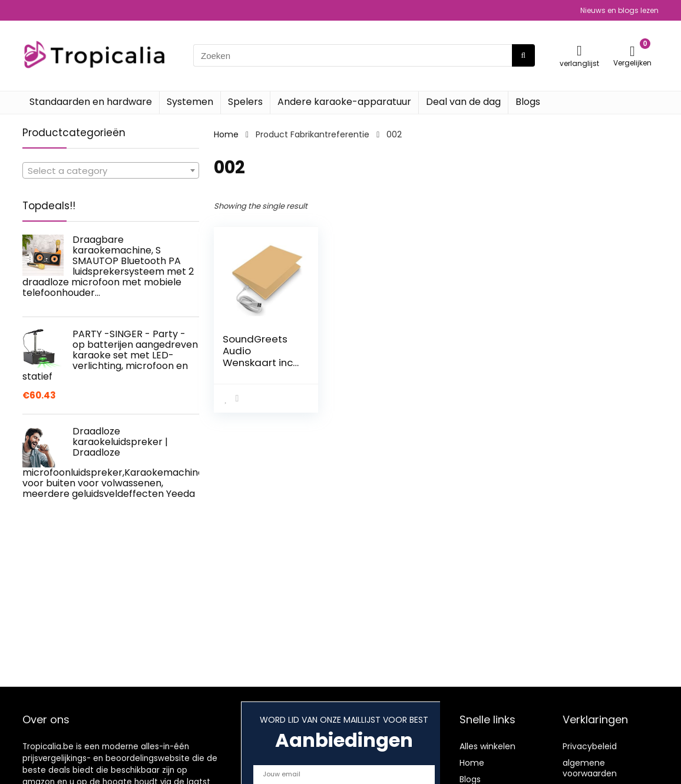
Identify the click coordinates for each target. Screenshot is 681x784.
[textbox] (111, 171)
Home (226, 134)
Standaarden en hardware (91, 102)
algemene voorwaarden (590, 768)
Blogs (528, 102)
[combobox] (111, 170)
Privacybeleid (590, 746)
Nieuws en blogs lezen (619, 10)
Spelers (245, 102)
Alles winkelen (487, 746)
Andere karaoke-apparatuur (344, 102)
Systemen (190, 102)
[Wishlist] (579, 50)
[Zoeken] (523, 55)
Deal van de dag (463, 102)
